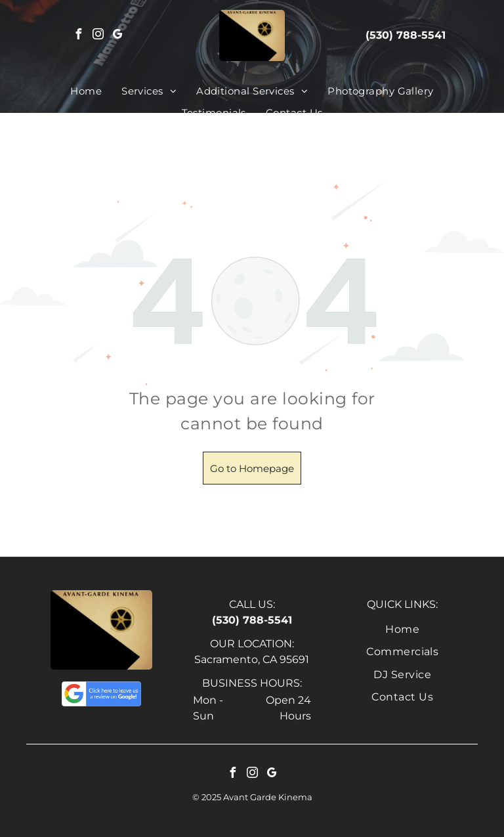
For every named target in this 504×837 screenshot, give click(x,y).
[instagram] (98, 36)
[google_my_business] (118, 36)
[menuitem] (86, 92)
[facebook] (79, 36)
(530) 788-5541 (406, 35)
